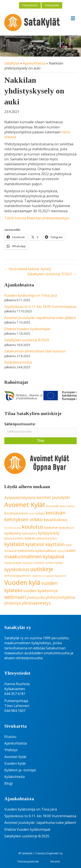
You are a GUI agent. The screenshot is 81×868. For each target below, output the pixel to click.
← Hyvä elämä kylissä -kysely (28, 269)
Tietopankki (52, 5)
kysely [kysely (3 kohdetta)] (60, 551)
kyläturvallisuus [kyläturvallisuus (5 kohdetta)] (46, 551)
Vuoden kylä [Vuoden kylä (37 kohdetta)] (22, 582)
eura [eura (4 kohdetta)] (63, 506)
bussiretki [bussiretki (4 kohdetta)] (52, 506)
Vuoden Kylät (15, 763)
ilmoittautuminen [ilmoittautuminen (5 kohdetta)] (16, 513)
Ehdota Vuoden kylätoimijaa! (27, 329)
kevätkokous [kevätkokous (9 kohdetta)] (56, 520)
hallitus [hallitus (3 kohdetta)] (71, 506)
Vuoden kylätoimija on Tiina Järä (31, 295)
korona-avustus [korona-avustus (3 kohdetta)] (13, 528)
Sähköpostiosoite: (20, 424)
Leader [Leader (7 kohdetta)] (70, 550)
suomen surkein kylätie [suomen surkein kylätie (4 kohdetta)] (48, 563)
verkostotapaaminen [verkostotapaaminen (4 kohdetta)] (18, 576)
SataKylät (12, 63)
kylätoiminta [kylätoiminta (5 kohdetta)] (26, 551)
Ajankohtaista (34, 63)
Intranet (55, 861)
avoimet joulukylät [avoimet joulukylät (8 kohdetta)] (53, 497)
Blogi (9, 783)
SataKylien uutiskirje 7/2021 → (52, 274)
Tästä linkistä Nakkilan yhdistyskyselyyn (37, 218)
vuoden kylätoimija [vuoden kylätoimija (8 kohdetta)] (40, 591)
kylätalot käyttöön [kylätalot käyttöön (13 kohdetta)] (45, 544)
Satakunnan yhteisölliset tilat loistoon (35, 351)
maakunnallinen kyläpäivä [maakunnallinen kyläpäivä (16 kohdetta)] (34, 556)
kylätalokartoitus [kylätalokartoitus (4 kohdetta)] (47, 538)
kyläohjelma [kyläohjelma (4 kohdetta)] (30, 533)
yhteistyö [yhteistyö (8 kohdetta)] (13, 603)
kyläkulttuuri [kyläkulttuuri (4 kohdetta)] (66, 528)
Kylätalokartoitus (18, 362)
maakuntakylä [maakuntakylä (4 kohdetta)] (13, 563)
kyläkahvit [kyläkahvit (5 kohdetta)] (51, 527)
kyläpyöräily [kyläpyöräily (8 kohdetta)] (49, 533)
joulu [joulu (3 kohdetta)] (32, 514)
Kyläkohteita (14, 777)
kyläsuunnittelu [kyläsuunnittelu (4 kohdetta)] (14, 538)
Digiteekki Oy (55, 853)
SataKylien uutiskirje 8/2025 (27, 340)
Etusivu (10, 737)
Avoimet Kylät (15, 757)
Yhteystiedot (30, 5)
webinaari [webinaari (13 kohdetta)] (15, 597)
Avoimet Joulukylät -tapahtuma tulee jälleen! (40, 318)
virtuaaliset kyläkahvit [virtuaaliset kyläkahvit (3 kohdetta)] (54, 576)
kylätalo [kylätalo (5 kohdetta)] (30, 538)
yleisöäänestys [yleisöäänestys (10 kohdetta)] (36, 603)
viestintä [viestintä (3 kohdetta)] (36, 576)
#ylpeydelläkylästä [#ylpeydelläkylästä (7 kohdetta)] (20, 497)
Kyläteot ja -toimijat (20, 770)
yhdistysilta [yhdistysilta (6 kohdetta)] (36, 598)
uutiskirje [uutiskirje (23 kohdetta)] (42, 569)
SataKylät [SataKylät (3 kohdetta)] (28, 563)
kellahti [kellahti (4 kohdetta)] (40, 514)
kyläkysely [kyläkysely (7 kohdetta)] (13, 533)
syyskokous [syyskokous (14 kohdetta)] (17, 569)
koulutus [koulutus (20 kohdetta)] (33, 527)
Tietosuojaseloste (28, 861)
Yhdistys (11, 750)
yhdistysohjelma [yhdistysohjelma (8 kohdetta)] (60, 597)
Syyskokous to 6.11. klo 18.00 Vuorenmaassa (40, 307)
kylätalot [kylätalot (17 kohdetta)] (14, 544)
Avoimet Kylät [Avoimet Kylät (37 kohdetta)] (25, 505)
